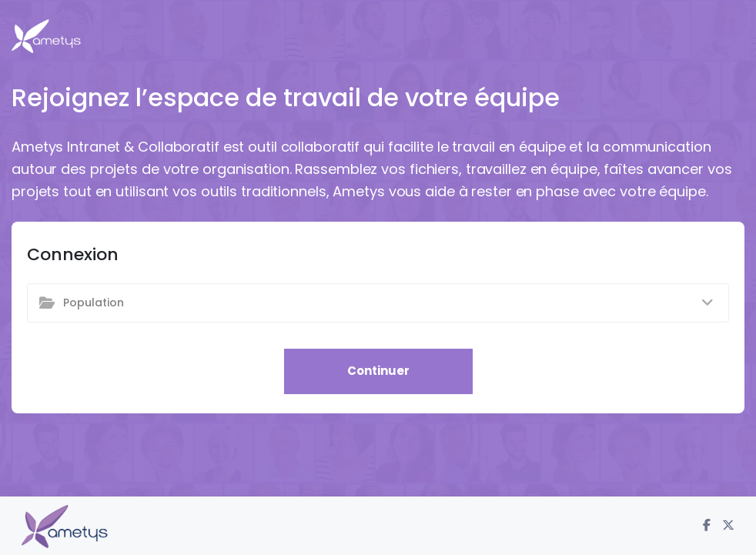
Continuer (378, 371)
